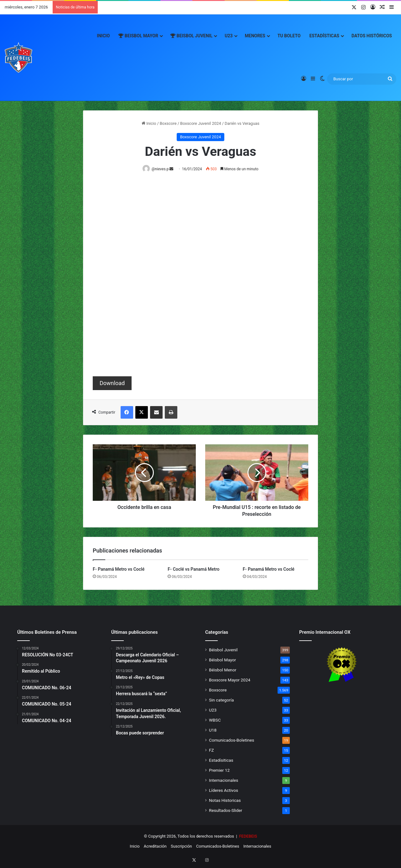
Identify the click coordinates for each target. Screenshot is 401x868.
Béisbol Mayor (222, 660)
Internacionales (224, 781)
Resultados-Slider (226, 811)
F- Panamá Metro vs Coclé (119, 569)
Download (112, 383)
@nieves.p (161, 169)
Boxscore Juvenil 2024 (201, 123)
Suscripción (181, 847)
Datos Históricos (372, 36)
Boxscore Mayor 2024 (230, 680)
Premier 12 (219, 770)
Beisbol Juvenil (191, 36)
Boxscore (168, 123)
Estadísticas (324, 36)
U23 (229, 36)
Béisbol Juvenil (223, 650)
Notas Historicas (225, 801)
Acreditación (155, 847)
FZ (211, 750)
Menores (255, 36)
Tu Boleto (289, 36)
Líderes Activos (224, 791)
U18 (213, 730)
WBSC (215, 720)
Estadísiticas (221, 760)
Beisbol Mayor (138, 36)
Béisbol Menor (223, 670)
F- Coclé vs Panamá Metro (193, 569)
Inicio (103, 36)
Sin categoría (221, 700)
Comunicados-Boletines (232, 740)
